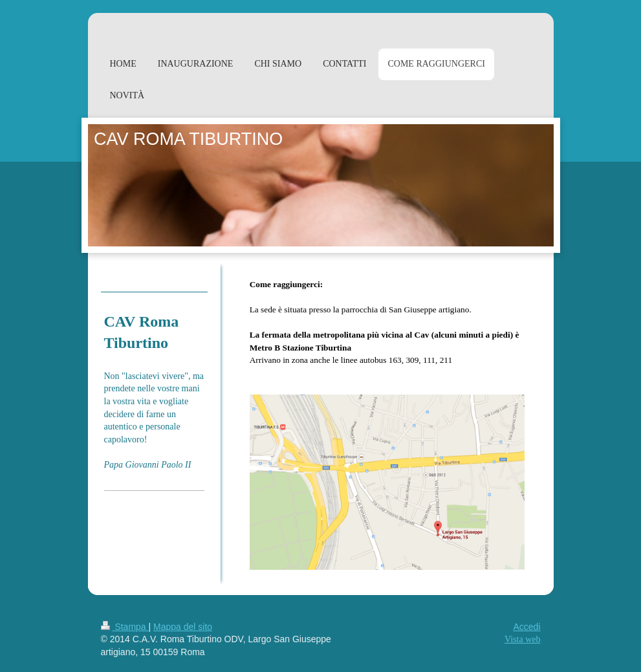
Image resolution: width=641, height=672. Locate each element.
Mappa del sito (183, 627)
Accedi (527, 627)
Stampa (125, 627)
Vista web (523, 639)
